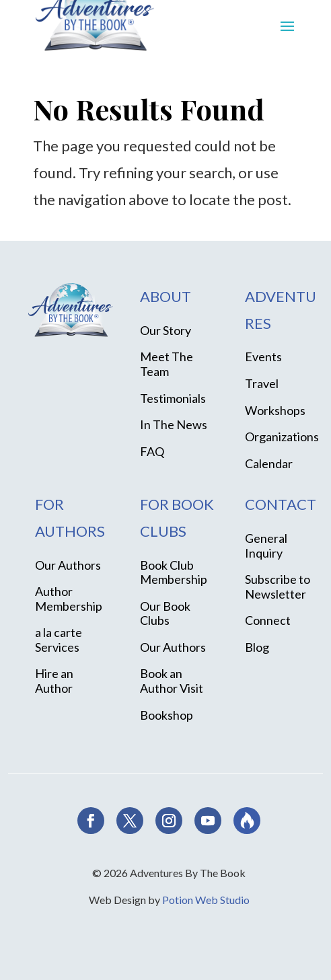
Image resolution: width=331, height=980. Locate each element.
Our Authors (68, 565)
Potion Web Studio (206, 900)
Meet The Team (167, 364)
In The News (174, 424)
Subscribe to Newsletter (278, 587)
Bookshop (167, 715)
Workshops (275, 410)
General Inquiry (266, 545)
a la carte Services (59, 640)
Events (263, 356)
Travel (262, 383)
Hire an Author (54, 681)
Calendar (269, 463)
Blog (257, 647)
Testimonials (173, 398)
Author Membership (69, 599)
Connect (268, 620)
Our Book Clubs (165, 613)
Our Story (165, 330)
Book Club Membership (174, 572)
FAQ (152, 451)
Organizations (282, 437)
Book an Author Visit (172, 681)
